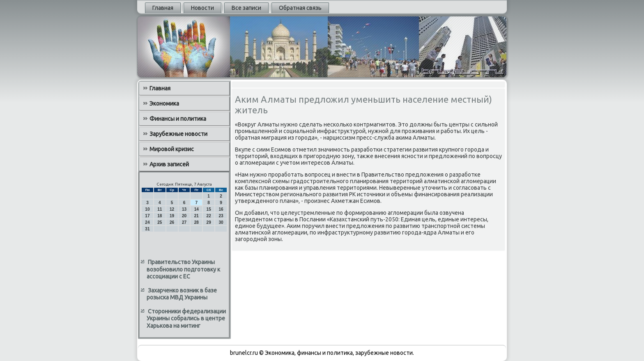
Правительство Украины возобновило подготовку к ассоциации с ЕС (183, 269)
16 (221, 209)
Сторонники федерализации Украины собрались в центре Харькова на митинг (186, 318)
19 (172, 216)
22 (209, 216)
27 (184, 222)
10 (147, 209)
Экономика (164, 103)
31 (147, 229)
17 (147, 216)
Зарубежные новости (178, 134)
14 (197, 209)
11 (160, 209)
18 (160, 216)
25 (160, 222)
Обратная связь (300, 8)
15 (209, 209)
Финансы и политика (178, 119)
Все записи (246, 8)
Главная (163, 8)
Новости (202, 8)
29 (209, 222)
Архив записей (169, 164)
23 (221, 216)
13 (184, 209)
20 (184, 216)
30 (221, 222)
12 (172, 209)
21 (197, 216)
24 (147, 222)
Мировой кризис (172, 149)
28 (197, 222)
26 (172, 222)
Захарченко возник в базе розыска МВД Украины (182, 294)
